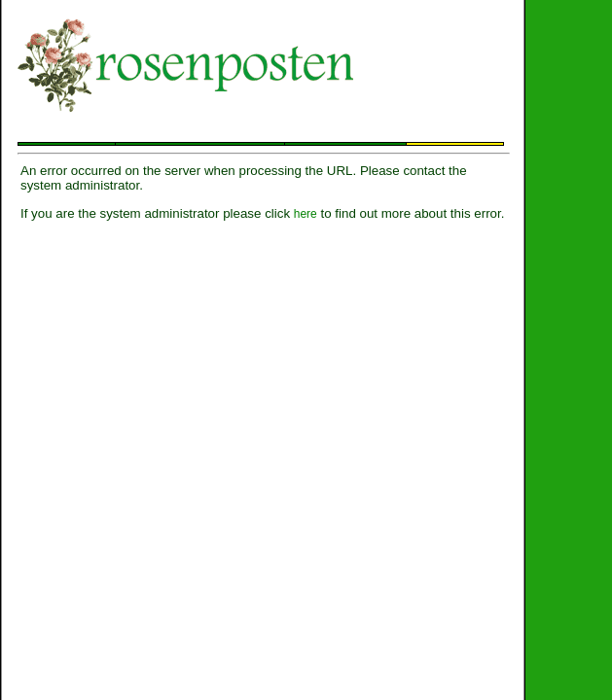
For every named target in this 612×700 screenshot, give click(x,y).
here (306, 214)
